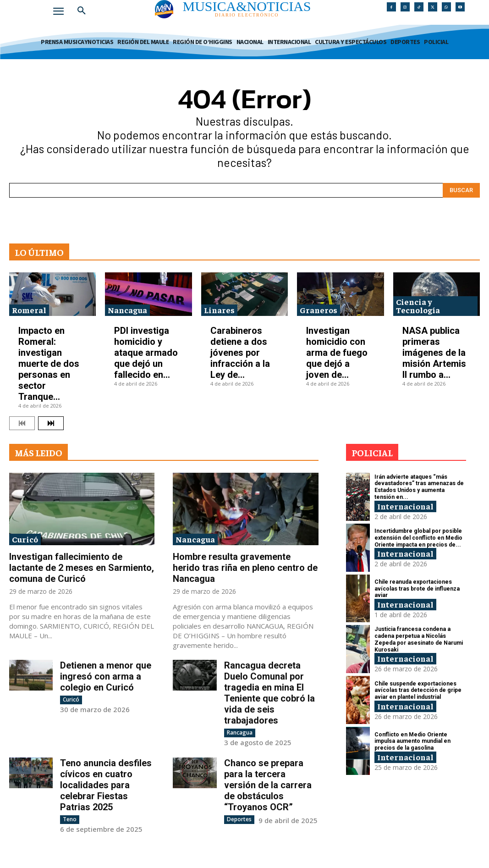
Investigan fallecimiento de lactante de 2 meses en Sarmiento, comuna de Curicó (82, 568)
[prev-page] (22, 423)
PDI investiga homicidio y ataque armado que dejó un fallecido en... (146, 353)
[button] (82, 11)
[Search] (461, 190)
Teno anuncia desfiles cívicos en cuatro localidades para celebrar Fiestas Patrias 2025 (106, 785)
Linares (219, 310)
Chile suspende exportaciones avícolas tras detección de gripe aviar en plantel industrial (417, 690)
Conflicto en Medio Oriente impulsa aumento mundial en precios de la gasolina (412, 741)
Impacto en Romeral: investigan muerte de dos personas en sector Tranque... (49, 364)
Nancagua (127, 310)
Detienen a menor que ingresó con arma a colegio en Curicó (106, 676)
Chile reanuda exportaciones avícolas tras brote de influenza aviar (416, 589)
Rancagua (240, 733)
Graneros (319, 310)
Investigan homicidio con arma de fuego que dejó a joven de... (337, 353)
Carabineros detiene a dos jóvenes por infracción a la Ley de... (240, 353)
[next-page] (51, 423)
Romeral (29, 310)
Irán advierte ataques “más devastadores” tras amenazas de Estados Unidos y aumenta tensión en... (420, 487)
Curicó (25, 539)
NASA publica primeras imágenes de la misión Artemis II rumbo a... (434, 353)
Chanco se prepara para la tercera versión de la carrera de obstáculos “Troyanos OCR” (268, 785)
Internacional (405, 506)
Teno (70, 819)
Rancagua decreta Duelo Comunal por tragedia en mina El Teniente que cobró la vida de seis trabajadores (269, 693)
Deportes (239, 819)
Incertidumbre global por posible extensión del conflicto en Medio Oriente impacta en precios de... (418, 538)
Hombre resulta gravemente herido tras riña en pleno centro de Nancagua (245, 568)
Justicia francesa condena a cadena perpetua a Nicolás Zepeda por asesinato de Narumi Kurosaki (420, 639)
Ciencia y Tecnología (418, 306)
